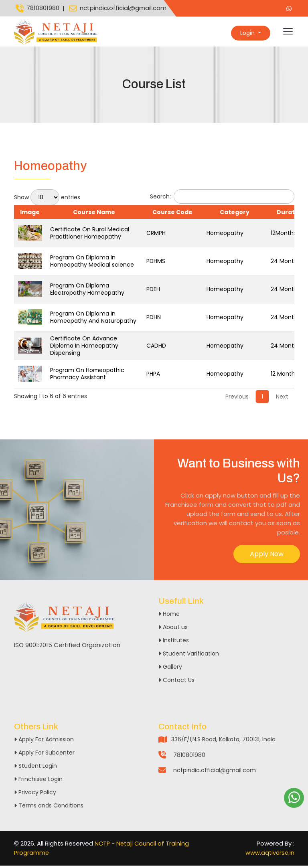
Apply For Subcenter (44, 755)
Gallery (170, 669)
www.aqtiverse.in (269, 855)
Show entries (47, 200)
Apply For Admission (44, 742)
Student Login (35, 769)
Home (169, 616)
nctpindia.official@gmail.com (117, 8)
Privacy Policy (35, 795)
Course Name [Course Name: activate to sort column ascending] (94, 214)
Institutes (174, 643)
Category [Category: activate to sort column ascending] (235, 214)
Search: (222, 199)
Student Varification (189, 656)
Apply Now (267, 556)
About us (173, 629)
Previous (237, 399)
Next (282, 399)
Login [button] (248, 33)
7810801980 (37, 8)
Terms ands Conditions (49, 808)
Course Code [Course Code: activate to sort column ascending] (172, 214)
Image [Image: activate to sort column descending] (30, 214)
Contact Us (176, 682)
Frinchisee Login (38, 782)
